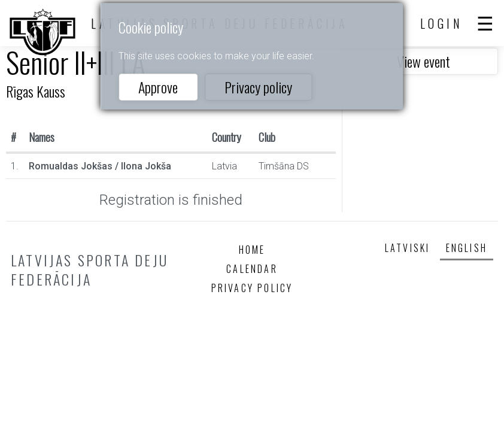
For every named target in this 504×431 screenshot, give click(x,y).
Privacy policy (258, 87)
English (467, 248)
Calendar (252, 269)
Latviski (408, 248)
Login (442, 23)
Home (252, 250)
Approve (158, 87)
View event (423, 61)
